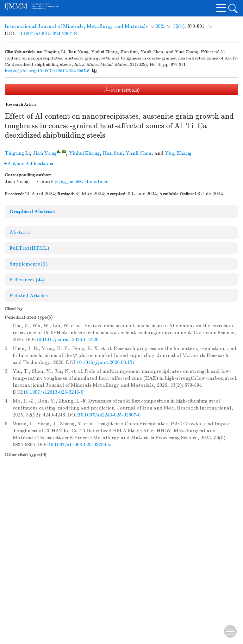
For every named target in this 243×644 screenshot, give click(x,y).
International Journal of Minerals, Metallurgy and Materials (76, 26)
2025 (160, 26)
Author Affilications (28, 164)
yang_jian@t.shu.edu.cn (81, 182)
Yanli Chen (138, 153)
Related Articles (29, 296)
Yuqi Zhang (178, 153)
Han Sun (113, 153)
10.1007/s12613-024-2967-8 (47, 34)
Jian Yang (45, 153)
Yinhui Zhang (84, 153)
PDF (121, 90)
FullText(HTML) (29, 248)
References (27, 280)
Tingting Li (17, 153)
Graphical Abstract (32, 212)
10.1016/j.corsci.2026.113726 (67, 340)
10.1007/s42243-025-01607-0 (109, 415)
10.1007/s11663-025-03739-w (80, 445)
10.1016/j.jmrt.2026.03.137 (106, 362)
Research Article (21, 104)
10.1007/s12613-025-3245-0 (53, 392)
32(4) (179, 26)
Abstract (20, 232)
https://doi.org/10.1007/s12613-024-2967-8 (47, 71)
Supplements (29, 264)
